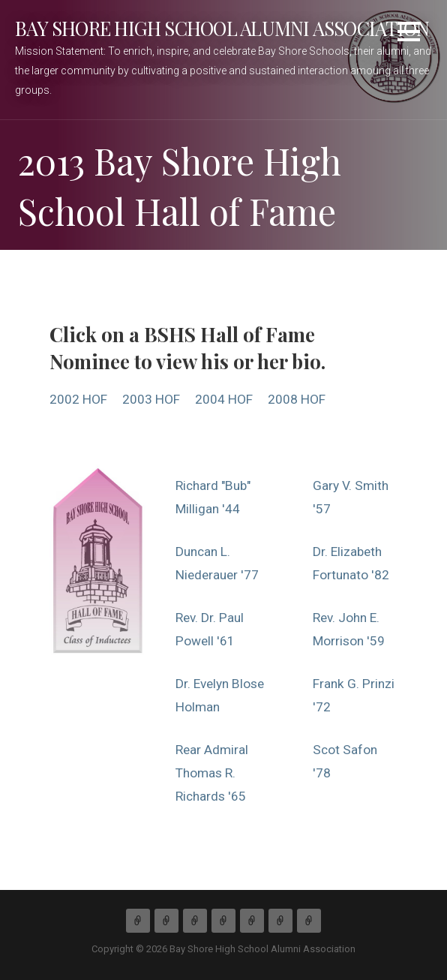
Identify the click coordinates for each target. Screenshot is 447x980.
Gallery (280, 921)
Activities (223, 921)
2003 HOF (151, 399)
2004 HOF (224, 399)
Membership (195, 921)
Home (138, 921)
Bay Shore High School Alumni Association (222, 28)
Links (309, 921)
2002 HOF (78, 399)
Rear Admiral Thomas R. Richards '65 (212, 773)
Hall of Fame (252, 921)
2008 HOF (297, 399)
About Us (166, 921)
